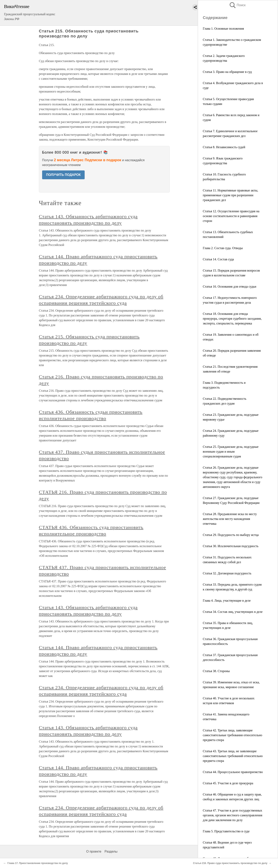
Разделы (111, 851)
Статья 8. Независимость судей (224, 147)
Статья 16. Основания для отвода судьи (230, 286)
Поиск (237, 5)
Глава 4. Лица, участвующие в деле (227, 601)
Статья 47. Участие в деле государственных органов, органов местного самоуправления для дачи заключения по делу (233, 815)
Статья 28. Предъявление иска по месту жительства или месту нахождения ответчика (230, 519)
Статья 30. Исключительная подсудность (231, 546)
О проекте (94, 851)
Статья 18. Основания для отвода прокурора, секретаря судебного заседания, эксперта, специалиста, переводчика (232, 319)
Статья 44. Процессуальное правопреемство (233, 772)
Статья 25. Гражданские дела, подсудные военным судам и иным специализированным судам (231, 452)
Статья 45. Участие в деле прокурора (228, 783)
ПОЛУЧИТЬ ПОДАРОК (63, 175)
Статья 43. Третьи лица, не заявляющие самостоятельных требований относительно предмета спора (233, 756)
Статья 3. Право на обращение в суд (227, 72)
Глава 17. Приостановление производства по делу (38, 863)
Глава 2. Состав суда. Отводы (223, 248)
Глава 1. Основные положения (223, 29)
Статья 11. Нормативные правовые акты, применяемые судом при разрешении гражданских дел (230, 195)
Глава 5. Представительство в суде (226, 831)
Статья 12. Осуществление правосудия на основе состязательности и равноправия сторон (231, 216)
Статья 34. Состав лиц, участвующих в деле (233, 612)
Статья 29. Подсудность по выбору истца (231, 535)
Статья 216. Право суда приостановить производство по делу (230, 863)
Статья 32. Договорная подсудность (227, 573)
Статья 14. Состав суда (218, 259)
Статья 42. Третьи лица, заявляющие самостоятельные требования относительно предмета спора (232, 735)
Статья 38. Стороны (216, 671)
